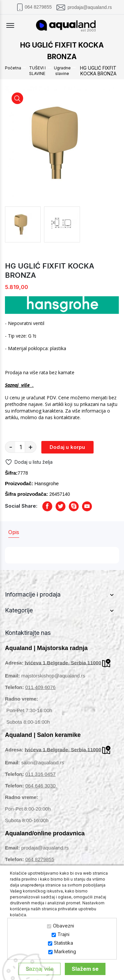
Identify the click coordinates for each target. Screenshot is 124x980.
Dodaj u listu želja (29, 462)
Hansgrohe (46, 483)
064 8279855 (38, 7)
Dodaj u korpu (67, 447)
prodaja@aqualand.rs (90, 7)
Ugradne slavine (62, 71)
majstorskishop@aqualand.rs (53, 676)
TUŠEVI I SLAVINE (37, 71)
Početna (13, 68)
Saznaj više (40, 969)
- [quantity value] (11, 447)
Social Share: (21, 506)
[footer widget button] (62, 595)
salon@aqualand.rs (42, 762)
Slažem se (85, 969)
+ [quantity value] (31, 447)
